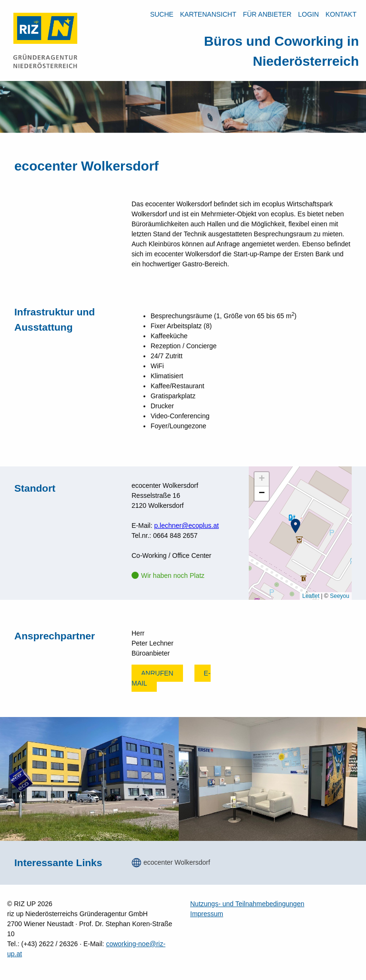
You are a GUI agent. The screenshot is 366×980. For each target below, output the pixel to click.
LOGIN (308, 14)
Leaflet (311, 596)
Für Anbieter (267, 14)
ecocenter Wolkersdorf (177, 862)
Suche (162, 14)
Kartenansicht (208, 14)
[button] (295, 526)
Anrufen (157, 673)
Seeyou (340, 596)
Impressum (207, 914)
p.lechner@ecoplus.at (186, 525)
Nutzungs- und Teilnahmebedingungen (247, 904)
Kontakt (341, 14)
